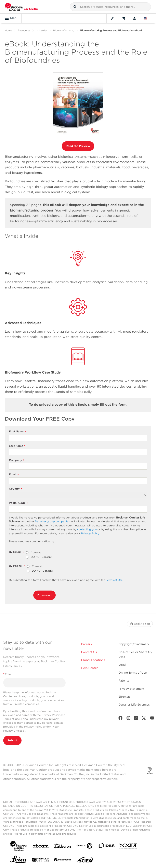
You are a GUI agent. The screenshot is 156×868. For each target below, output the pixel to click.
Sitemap (124, 697)
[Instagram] (128, 719)
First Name (17, 432)
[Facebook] (120, 719)
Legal (122, 665)
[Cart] (123, 18)
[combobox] (110, 7)
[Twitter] (144, 719)
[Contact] (112, 18)
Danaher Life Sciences (134, 705)
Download (44, 595)
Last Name (17, 446)
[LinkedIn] (136, 719)
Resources (24, 30)
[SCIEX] (84, 861)
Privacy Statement (131, 689)
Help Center (89, 668)
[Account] (134, 18)
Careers (86, 644)
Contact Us (89, 652)
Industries (42, 30)
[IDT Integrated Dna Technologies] (128, 847)
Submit (12, 740)
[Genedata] (84, 847)
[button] (75, 7)
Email (14, 475)
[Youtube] (152, 719)
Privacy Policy (51, 715)
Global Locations (93, 660)
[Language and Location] (145, 18)
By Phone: (17, 566)
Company (17, 460)
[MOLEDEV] (41, 861)
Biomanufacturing (64, 30)
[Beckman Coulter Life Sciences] (22, 7)
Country (15, 489)
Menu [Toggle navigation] (12, 18)
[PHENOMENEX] (63, 860)
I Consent (35, 553)
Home (8, 30)
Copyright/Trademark (134, 644)
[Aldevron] (63, 847)
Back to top (140, 624)
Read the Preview (78, 146)
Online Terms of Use (133, 673)
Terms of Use (12, 719)
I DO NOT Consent (41, 557)
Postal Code (18, 503)
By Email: (16, 552)
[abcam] (41, 847)
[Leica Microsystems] (19, 860)
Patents (124, 681)
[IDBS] (106, 847)
